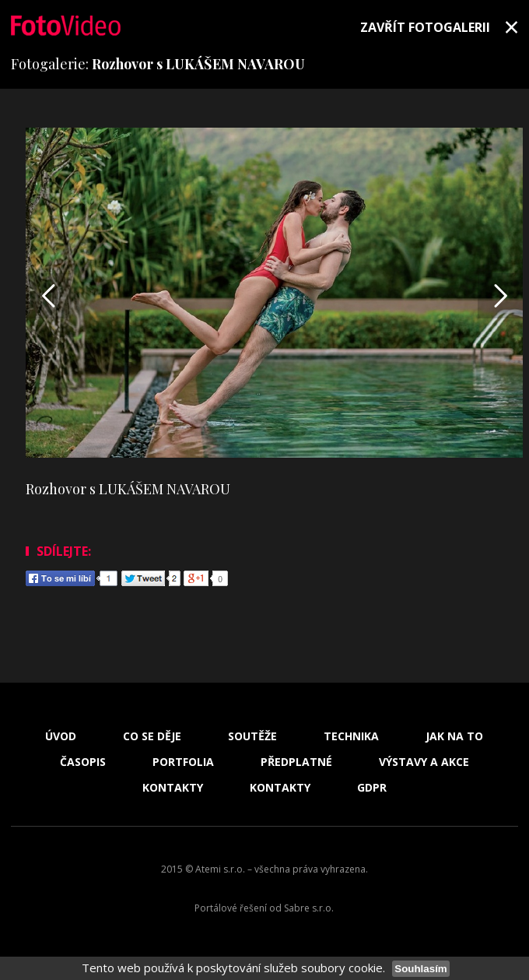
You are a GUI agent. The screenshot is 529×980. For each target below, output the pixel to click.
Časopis (83, 762)
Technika (351, 736)
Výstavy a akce (424, 762)
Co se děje (152, 736)
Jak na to (454, 736)
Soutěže (252, 736)
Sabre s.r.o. (309, 908)
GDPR (372, 788)
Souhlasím (420, 969)
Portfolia (183, 762)
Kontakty (173, 788)
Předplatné (296, 762)
